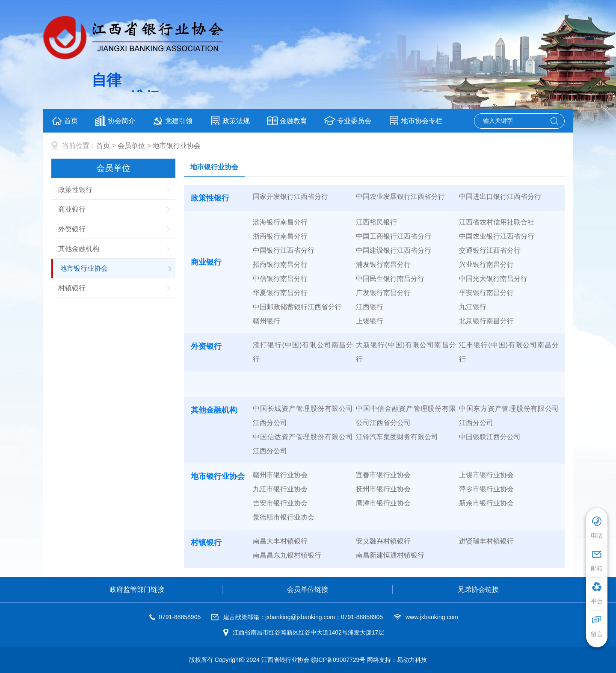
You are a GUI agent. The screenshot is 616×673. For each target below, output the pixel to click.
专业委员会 (348, 121)
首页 (65, 121)
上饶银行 (370, 321)
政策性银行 (75, 190)
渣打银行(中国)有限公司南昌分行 (303, 352)
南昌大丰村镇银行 (280, 541)
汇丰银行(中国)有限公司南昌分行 (509, 352)
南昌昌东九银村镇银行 (287, 555)
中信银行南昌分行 (280, 279)
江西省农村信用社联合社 (497, 222)
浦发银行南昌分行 (383, 264)
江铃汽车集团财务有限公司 (397, 437)
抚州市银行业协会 (383, 489)
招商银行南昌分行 (280, 264)
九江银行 (473, 307)
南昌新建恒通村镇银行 (390, 555)
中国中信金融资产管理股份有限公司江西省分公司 (406, 416)
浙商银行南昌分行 (280, 236)
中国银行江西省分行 (284, 250)
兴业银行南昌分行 (486, 264)
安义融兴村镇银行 (383, 541)
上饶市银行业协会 (486, 475)
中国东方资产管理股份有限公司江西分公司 (509, 416)
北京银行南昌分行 (486, 321)
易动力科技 (412, 660)
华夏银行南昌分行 (280, 293)
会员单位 (131, 146)
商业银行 (72, 209)
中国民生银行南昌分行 (390, 279)
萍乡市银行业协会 (486, 489)
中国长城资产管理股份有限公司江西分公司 (303, 416)
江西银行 (370, 307)
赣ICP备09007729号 (338, 660)
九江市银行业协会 (280, 489)
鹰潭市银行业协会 (383, 503)
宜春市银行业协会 (383, 475)
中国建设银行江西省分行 (394, 250)
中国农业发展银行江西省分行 (400, 196)
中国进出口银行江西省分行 (500, 196)
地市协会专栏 (415, 121)
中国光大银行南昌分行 (493, 279)
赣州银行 (267, 321)
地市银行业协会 (177, 146)
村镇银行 (72, 288)
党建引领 (172, 121)
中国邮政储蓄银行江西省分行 (297, 307)
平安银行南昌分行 (486, 293)
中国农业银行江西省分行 (497, 236)
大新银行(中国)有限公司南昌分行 (406, 352)
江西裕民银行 (376, 222)
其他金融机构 (79, 249)
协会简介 (115, 121)
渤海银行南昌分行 (280, 222)
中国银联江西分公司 (490, 437)
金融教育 (287, 121)
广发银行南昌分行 (383, 293)
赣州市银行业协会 (280, 475)
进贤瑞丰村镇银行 (486, 541)
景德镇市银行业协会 (284, 517)
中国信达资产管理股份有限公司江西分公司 (303, 444)
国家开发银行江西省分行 (290, 196)
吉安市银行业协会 (280, 503)
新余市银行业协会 (486, 503)
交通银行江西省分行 (490, 250)
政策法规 (230, 121)
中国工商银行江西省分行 (394, 236)
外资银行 (72, 229)
